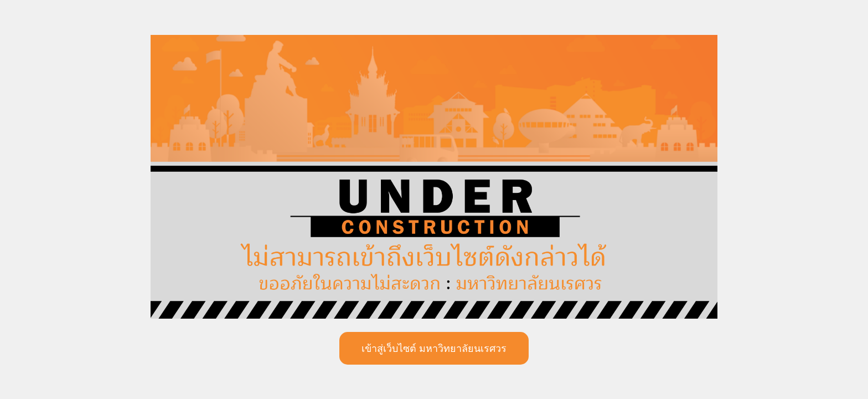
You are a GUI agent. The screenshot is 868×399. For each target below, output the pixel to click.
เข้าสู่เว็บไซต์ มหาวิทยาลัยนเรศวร (434, 349)
